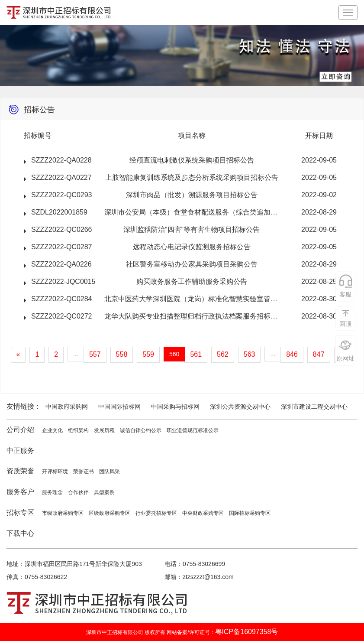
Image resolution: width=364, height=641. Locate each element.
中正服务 (20, 451)
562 (223, 354)
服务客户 (20, 492)
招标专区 (20, 512)
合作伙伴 (78, 492)
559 (148, 354)
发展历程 (104, 430)
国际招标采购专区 (250, 513)
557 (95, 354)
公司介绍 (20, 430)
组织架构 (78, 430)
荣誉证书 (84, 472)
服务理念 (52, 492)
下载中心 (20, 533)
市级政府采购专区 (63, 513)
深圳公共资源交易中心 (240, 407)
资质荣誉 (20, 471)
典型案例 (104, 492)
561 (196, 354)
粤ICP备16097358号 (247, 632)
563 (250, 354)
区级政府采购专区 (110, 513)
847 (319, 354)
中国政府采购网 (67, 407)
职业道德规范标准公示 (193, 430)
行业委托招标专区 (156, 513)
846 (292, 354)
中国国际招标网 (119, 407)
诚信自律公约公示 (141, 430)
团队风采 (110, 472)
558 (122, 354)
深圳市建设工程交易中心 (314, 407)
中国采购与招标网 (175, 407)
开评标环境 (55, 472)
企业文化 (52, 430)
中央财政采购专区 (203, 513)
